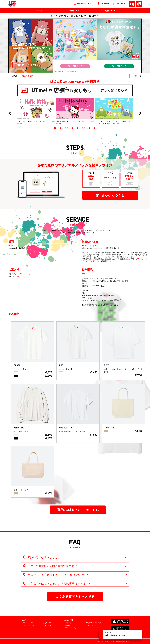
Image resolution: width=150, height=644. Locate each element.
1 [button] (55, 128)
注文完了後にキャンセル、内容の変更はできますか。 (61, 584)
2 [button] (58, 128)
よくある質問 (47, 623)
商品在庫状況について (31, 76)
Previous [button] (10, 114)
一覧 (135, 76)
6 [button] (72, 128)
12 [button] (92, 128)
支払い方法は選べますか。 (44, 557)
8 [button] (78, 128)
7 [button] (75, 128)
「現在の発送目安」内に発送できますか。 (54, 566)
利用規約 (68, 625)
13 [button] (95, 128)
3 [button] (61, 128)
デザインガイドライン (29, 623)
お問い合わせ (47, 625)
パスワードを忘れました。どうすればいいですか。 (60, 575)
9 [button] (82, 128)
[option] (36, 111)
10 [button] (85, 128)
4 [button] (65, 128)
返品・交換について (92, 625)
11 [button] (89, 128)
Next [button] (140, 114)
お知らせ (68, 623)
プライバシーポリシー (72, 628)
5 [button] (68, 128)
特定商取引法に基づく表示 (94, 623)
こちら (17, 276)
